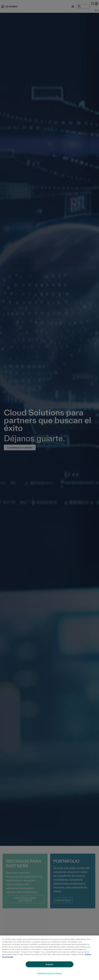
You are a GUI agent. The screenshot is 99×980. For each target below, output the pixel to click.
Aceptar (49, 964)
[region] (49, 958)
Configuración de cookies (49, 973)
